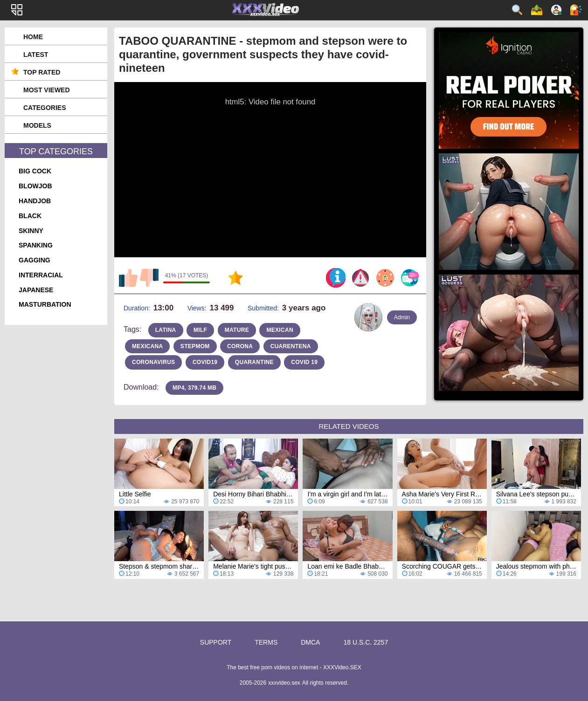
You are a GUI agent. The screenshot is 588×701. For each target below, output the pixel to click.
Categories (45, 108)
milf (200, 330)
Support (216, 642)
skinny (31, 231)
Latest (36, 55)
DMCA (310, 642)
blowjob (35, 186)
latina (166, 330)
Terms (266, 642)
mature (237, 330)
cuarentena (291, 346)
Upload (537, 10)
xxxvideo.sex (284, 683)
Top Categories (56, 151)
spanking (36, 245)
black (30, 216)
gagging (35, 260)
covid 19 (304, 362)
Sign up (556, 10)
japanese (36, 290)
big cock (35, 171)
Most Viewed (47, 90)
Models (37, 125)
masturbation (45, 304)
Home (33, 37)
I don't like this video (149, 278)
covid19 (205, 362)
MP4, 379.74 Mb (194, 388)
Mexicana (147, 346)
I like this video (128, 278)
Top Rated (42, 72)
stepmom (195, 346)
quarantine (254, 362)
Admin (402, 317)
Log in (576, 10)
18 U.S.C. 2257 (366, 642)
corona (240, 346)
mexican (280, 330)
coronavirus (153, 362)
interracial (41, 275)
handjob (35, 201)
